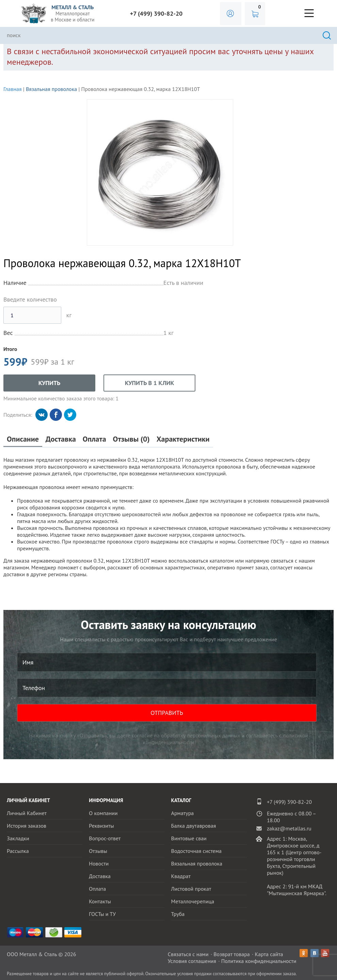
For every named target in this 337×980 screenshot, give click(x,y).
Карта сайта (269, 954)
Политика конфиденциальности (259, 961)
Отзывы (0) (131, 439)
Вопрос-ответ (105, 838)
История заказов (27, 826)
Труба (178, 914)
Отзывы (98, 851)
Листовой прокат (191, 889)
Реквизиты (101, 826)
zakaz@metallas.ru (289, 828)
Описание (23, 439)
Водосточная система (196, 851)
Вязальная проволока (51, 89)
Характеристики (183, 439)
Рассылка (18, 851)
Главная (13, 89)
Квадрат (181, 876)
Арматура (183, 813)
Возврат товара (232, 954)
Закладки (18, 838)
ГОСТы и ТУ (102, 914)
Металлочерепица (193, 901)
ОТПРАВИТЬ (167, 713)
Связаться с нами (188, 954)
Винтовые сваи (189, 838)
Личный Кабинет (27, 813)
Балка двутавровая (194, 826)
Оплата (94, 439)
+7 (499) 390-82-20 (156, 13)
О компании (103, 813)
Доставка (61, 439)
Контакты (100, 901)
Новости (99, 863)
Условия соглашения (192, 961)
